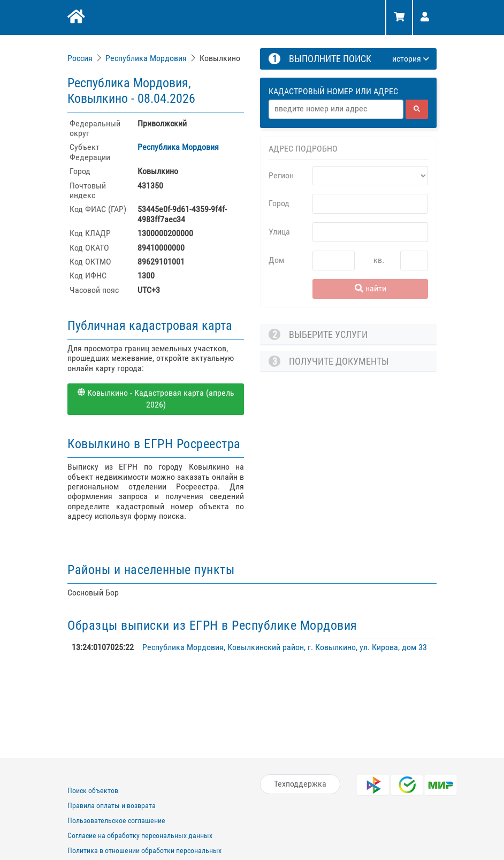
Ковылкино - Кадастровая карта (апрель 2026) (156, 399)
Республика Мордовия (146, 58)
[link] (81, 58)
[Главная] (75, 18)
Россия (80, 58)
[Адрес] (336, 109)
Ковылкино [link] (220, 58)
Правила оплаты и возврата (112, 805)
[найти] (417, 109)
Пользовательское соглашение (116, 820)
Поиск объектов (93, 790)
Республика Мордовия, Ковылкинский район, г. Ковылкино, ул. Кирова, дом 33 (285, 647)
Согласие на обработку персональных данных (140, 835)
